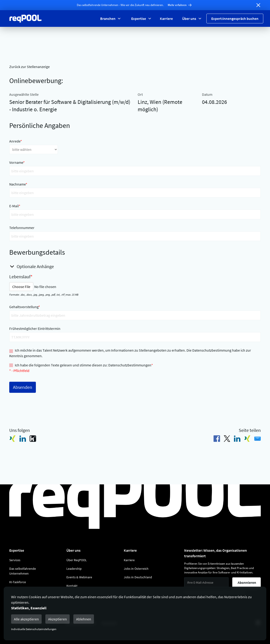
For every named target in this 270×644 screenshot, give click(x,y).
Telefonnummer (22, 228)
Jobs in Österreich (136, 569)
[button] (110, 19)
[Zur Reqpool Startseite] (25, 19)
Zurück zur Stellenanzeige (29, 67)
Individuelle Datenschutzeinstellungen (34, 629)
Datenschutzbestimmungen (130, 365)
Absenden (23, 387)
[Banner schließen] (258, 5)
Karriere (166, 19)
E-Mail (15, 206)
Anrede (16, 141)
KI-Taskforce (18, 582)
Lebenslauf (21, 277)
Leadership (74, 569)
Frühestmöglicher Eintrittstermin (35, 328)
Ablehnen (84, 619)
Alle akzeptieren (26, 619)
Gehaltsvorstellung (25, 307)
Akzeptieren (57, 619)
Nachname (18, 184)
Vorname (17, 162)
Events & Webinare (79, 577)
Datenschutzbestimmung (212, 350)
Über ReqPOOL (77, 560)
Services (15, 560)
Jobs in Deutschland (138, 577)
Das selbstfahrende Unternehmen (23, 571)
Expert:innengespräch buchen (235, 19)
